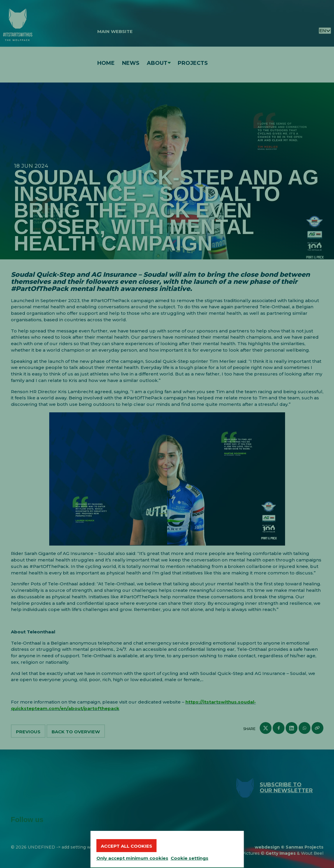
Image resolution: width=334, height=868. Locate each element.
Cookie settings (190, 858)
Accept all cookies (126, 846)
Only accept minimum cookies (132, 858)
